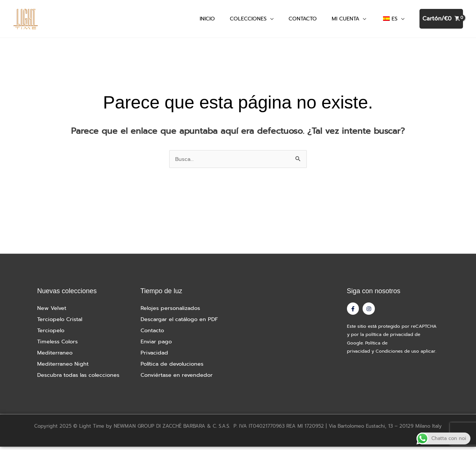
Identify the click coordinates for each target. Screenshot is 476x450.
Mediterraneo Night (64, 367)
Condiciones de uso (397, 357)
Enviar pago (157, 345)
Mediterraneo (55, 356)
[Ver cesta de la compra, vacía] (441, 21)
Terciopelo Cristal (61, 323)
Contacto (153, 334)
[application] (270, 20)
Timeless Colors (58, 345)
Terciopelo (51, 334)
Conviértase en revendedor (178, 378)
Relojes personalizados (171, 311)
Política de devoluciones (173, 367)
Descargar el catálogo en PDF (182, 323)
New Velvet (52, 311)
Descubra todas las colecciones (80, 378)
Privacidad (155, 356)
